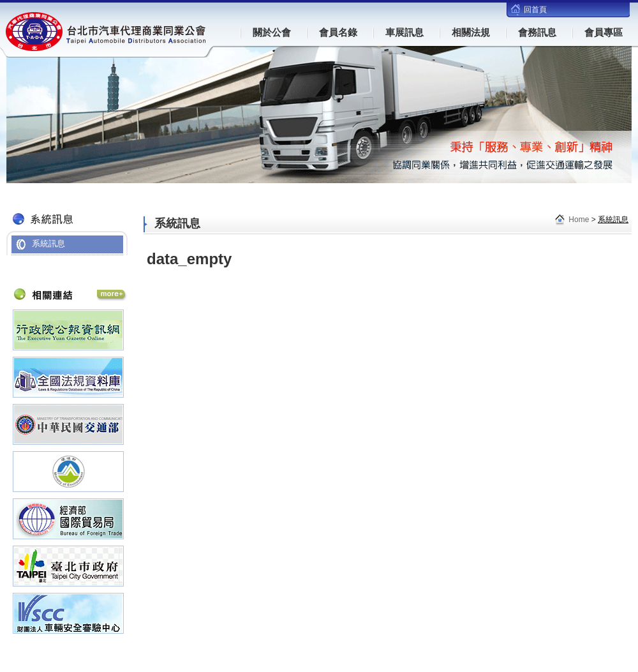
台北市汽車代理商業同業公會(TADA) (107, 32)
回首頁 (535, 10)
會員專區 (604, 32)
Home (579, 220)
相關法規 (471, 32)
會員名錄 (338, 32)
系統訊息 (48, 243)
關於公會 (272, 32)
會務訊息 (537, 32)
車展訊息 (404, 32)
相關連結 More (112, 295)
